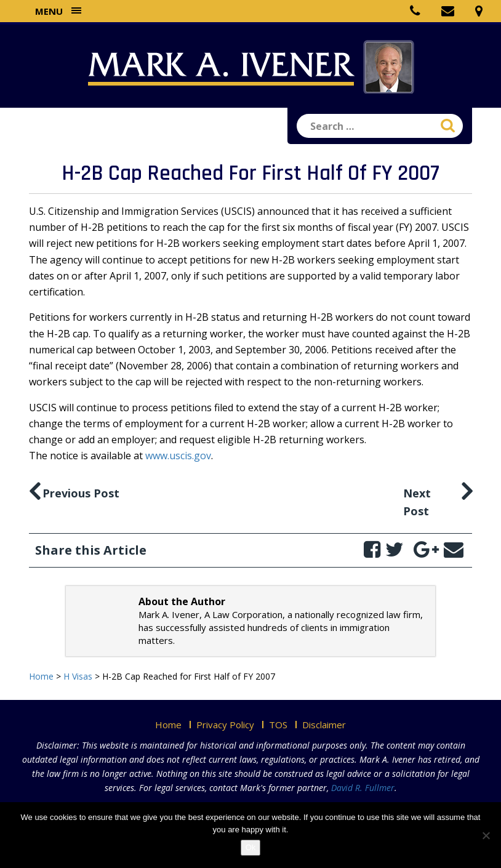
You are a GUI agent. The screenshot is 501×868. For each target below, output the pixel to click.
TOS (278, 725)
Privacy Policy (225, 725)
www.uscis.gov (178, 456)
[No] (486, 835)
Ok (251, 847)
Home (168, 725)
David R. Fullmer (363, 788)
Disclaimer (324, 725)
